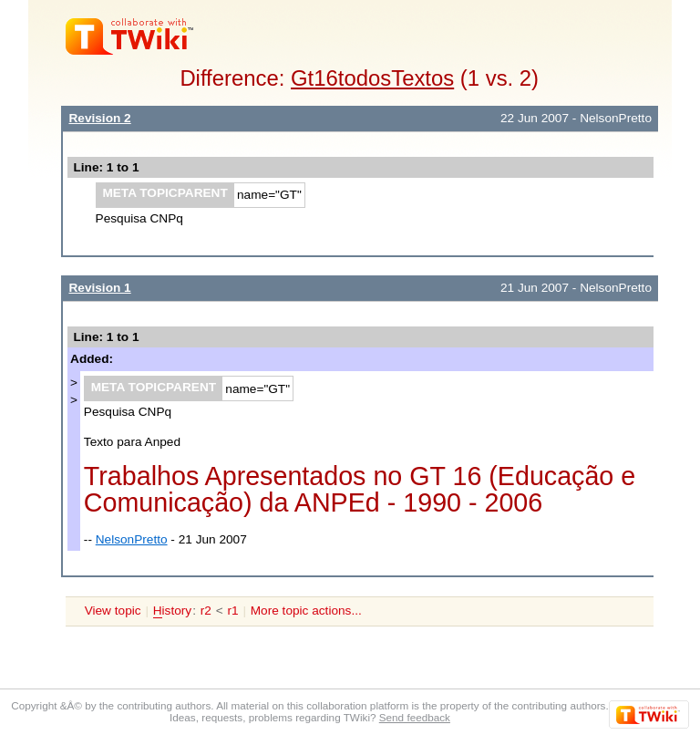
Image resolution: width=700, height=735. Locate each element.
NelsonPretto (132, 539)
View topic (113, 611)
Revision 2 (99, 118)
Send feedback (415, 717)
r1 (232, 611)
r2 (206, 611)
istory (172, 611)
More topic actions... (306, 611)
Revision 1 (99, 288)
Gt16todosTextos (372, 78)
